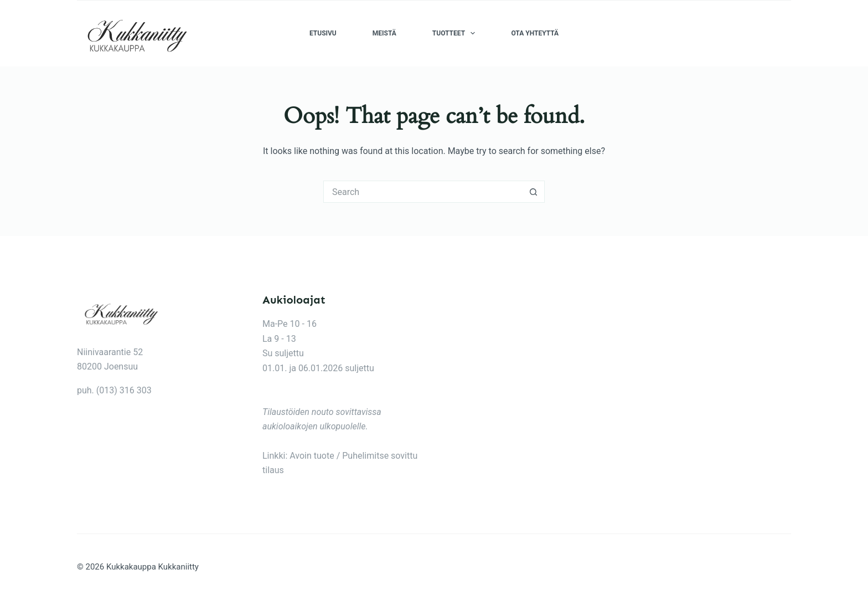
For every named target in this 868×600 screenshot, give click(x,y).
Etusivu (323, 33)
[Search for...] (423, 192)
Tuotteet (456, 33)
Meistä (384, 33)
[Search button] (534, 192)
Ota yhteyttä (535, 33)
